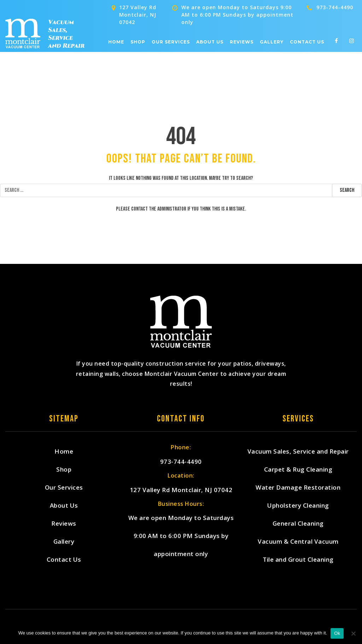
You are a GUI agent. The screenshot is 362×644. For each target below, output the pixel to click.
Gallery (272, 42)
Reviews (242, 42)
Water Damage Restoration (298, 487)
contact (139, 209)
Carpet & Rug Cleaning (298, 469)
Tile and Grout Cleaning (298, 559)
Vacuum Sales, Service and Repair (298, 451)
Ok (337, 633)
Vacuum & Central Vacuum (298, 541)
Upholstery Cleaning (298, 505)
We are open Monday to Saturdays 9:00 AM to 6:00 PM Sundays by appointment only (181, 536)
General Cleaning (298, 523)
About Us (210, 42)
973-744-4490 (335, 7)
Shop (138, 42)
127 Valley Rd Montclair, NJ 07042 (181, 490)
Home (116, 42)
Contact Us (307, 42)
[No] (353, 633)
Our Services (171, 42)
